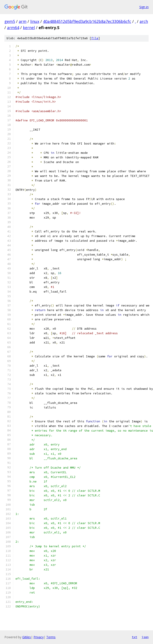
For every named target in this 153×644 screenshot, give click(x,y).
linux (35, 21)
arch (144, 21)
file (95, 38)
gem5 (10, 21)
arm (23, 21)
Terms (51, 637)
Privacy (39, 637)
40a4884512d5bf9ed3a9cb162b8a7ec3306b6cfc (87, 21)
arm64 (13, 28)
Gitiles (27, 637)
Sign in (144, 7)
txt (134, 637)
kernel (29, 28)
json (145, 637)
